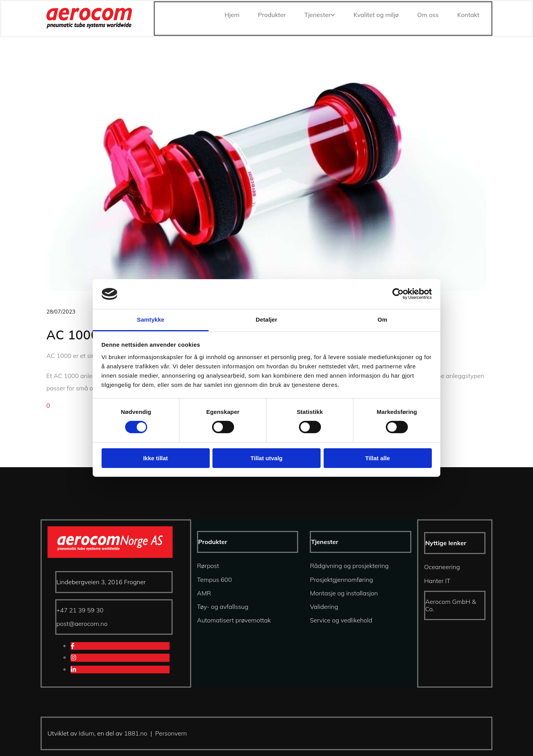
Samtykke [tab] (151, 320)
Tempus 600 (214, 580)
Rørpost (208, 566)
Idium (87, 733)
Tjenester (317, 15)
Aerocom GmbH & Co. (451, 605)
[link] (317, 15)
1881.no (136, 733)
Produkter (272, 15)
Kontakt (468, 15)
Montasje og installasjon (344, 593)
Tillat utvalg (266, 458)
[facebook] (73, 646)
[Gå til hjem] (89, 26)
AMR (204, 593)
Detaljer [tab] (266, 320)
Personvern (171, 733)
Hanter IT (437, 581)
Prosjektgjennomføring (341, 580)
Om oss (428, 15)
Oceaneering (442, 567)
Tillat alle (378, 458)
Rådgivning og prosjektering (349, 566)
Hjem (232, 15)
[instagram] (73, 658)
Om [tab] (382, 320)
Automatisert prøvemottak (234, 620)
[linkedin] (73, 670)
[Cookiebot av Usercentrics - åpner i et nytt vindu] (398, 294)
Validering (324, 607)
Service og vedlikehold (341, 620)
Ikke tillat (155, 458)
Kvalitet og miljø (376, 15)
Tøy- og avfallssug (223, 607)
